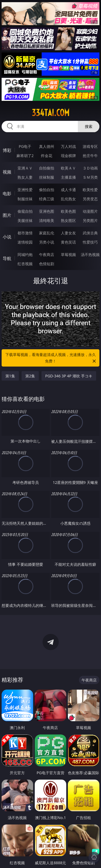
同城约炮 (25, 255)
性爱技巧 (90, 242)
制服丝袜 (25, 199)
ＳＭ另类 (90, 177)
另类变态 (90, 199)
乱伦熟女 (68, 199)
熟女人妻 (25, 177)
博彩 (7, 150)
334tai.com (51, 113)
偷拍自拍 (47, 190)
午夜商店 (47, 255)
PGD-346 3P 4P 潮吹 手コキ (69, 376)
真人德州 (47, 146)
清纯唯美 (47, 220)
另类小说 (47, 242)
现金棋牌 (68, 156)
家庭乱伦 (47, 233)
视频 (7, 172)
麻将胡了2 (25, 156)
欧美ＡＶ (68, 168)
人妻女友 (68, 233)
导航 (7, 258)
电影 (7, 194)
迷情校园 (25, 242)
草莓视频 (68, 255)
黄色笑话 (68, 242)
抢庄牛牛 (90, 156)
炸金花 (47, 156)
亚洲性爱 (25, 190)
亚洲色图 (47, 211)
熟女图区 (68, 220)
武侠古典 (90, 233)
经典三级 (47, 199)
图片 (7, 215)
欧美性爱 (90, 190)
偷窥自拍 (25, 211)
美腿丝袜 (25, 220)
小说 (7, 237)
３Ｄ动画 (90, 168)
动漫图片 (90, 211)
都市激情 (25, 233)
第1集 (10, 376)
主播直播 (68, 177)
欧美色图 (68, 211)
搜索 (89, 126)
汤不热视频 (90, 255)
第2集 (30, 376)
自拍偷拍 (47, 168)
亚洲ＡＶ (25, 168)
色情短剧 (47, 264)
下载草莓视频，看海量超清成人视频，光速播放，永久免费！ (51, 358)
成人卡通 (68, 190)
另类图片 (90, 220)
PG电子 (25, 146)
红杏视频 (25, 264)
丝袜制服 (47, 177)
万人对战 (68, 146)
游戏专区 (90, 146)
